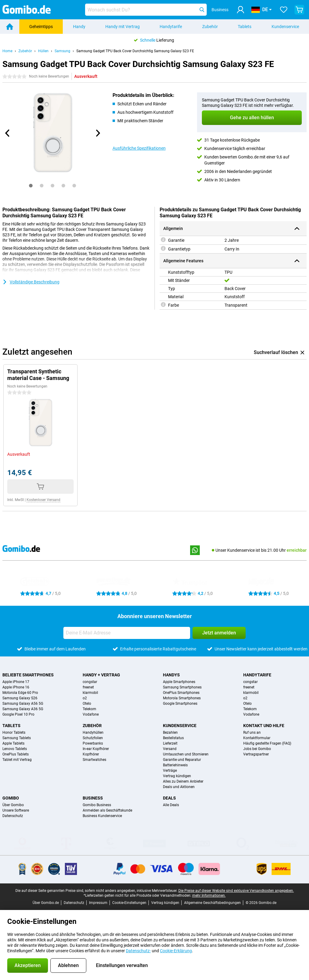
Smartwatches (94, 760)
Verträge (170, 771)
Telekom (89, 709)
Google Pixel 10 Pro (18, 714)
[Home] (10, 27)
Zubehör (210, 27)
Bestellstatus (173, 738)
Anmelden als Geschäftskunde (107, 810)
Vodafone (91, 714)
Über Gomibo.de (46, 903)
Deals (169, 798)
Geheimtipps (41, 27)
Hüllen (43, 51)
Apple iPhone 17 (16, 682)
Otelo (87, 704)
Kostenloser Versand (43, 500)
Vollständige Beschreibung (31, 282)
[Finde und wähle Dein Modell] (146, 10)
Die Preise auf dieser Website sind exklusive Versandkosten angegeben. (236, 891)
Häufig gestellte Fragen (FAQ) (267, 743)
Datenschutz (13, 816)
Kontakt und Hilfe (264, 726)
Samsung (62, 51)
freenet (88, 687)
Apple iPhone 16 (16, 687)
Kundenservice (285, 27)
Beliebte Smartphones (28, 675)
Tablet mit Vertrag (17, 760)
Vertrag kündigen (177, 776)
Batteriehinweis (175, 765)
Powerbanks (93, 743)
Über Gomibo (13, 805)
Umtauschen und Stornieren (186, 754)
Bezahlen (170, 733)
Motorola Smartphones (182, 698)
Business (93, 798)
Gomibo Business (97, 805)
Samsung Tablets (17, 738)
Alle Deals (171, 805)
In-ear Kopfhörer (96, 749)
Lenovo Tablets (15, 749)
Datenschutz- (138, 951)
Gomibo (11, 798)
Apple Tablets (13, 743)
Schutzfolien (93, 738)
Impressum (98, 903)
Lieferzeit (170, 743)
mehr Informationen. (209, 895)
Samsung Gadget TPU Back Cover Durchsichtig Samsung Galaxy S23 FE (135, 51)
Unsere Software (16, 810)
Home (7, 51)
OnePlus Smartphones (181, 693)
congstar (90, 682)
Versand (170, 749)
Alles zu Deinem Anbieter (183, 781)
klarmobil (90, 693)
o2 (85, 698)
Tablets (245, 27)
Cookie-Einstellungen (129, 903)
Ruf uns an (252, 733)
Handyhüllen (93, 733)
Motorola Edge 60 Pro (20, 693)
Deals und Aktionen (179, 787)
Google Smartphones (180, 704)
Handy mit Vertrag (123, 27)
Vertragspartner (256, 754)
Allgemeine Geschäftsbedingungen (212, 903)
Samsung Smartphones (182, 687)
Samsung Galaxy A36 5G (23, 709)
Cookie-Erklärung (176, 951)
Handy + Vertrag (101, 675)
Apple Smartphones (179, 682)
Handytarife (171, 27)
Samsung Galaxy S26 (20, 698)
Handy (79, 27)
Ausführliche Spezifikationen (139, 148)
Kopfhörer (91, 754)
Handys (171, 675)
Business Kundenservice (102, 816)
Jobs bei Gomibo (257, 749)
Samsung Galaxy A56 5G (23, 704)
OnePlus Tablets (16, 754)
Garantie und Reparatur (182, 760)
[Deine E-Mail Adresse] (127, 633)
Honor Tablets (14, 733)
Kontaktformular (257, 738)
